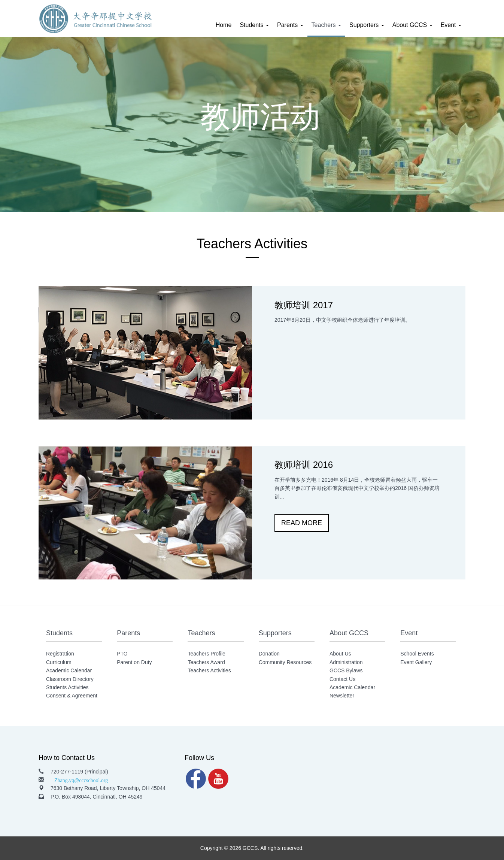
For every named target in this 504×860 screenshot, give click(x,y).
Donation (269, 654)
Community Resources (285, 662)
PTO (122, 654)
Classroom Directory (70, 679)
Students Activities (67, 687)
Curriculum (59, 662)
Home (224, 25)
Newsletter (342, 696)
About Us (340, 654)
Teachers (326, 25)
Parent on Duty (134, 662)
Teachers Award (206, 662)
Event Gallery (416, 662)
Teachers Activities (209, 670)
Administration (346, 662)
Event (451, 25)
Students (254, 25)
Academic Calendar (69, 670)
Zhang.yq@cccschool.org (81, 779)
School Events (417, 654)
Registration (60, 654)
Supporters (367, 25)
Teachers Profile (206, 654)
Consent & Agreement (72, 696)
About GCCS (412, 25)
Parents (290, 25)
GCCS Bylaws (346, 670)
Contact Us (342, 679)
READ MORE (302, 523)
